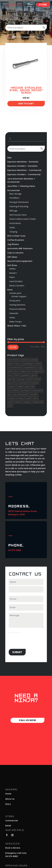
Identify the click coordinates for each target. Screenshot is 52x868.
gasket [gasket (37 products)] (25, 375)
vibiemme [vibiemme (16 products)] (38, 402)
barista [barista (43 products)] (25, 360)
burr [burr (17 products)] (18, 364)
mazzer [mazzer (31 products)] (12, 387)
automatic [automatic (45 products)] (14, 360)
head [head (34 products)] (37, 379)
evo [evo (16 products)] (10, 375)
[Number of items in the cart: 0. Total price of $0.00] (10, 139)
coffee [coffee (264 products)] (37, 364)
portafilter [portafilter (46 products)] (14, 390)
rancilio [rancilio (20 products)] (34, 394)
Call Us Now (27, 720)
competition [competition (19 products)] (29, 367)
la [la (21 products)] (16, 383)
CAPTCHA (14, 632)
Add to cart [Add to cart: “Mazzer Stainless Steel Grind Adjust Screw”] (26, 104)
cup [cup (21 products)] (40, 367)
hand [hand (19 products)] (30, 379)
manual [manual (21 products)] (34, 383)
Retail (8, 826)
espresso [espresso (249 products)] (38, 371)
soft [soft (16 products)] (10, 402)
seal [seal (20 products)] (28, 398)
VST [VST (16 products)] (10, 406)
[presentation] (30, 640)
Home (9, 37)
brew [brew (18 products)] (11, 364)
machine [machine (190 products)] (24, 383)
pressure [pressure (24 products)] (37, 390)
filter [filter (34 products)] (17, 375)
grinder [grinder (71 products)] (12, 379)
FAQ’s (8, 804)
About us (10, 799)
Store (43, 5)
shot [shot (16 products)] (35, 398)
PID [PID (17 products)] (33, 387)
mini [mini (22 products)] (27, 387)
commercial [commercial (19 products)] (14, 367)
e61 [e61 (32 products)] (10, 371)
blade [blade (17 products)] (34, 360)
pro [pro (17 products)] (10, 394)
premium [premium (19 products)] (26, 390)
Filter (13, 347)
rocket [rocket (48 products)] (12, 398)
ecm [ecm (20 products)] (16, 371)
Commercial (12, 821)
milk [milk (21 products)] (20, 387)
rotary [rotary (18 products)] (21, 398)
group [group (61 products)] (21, 379)
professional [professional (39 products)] (21, 394)
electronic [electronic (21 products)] (26, 371)
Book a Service (13, 848)
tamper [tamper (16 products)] (27, 402)
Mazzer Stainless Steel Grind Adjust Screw (26, 90)
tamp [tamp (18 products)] (18, 402)
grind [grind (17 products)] (34, 375)
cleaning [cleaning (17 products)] (27, 364)
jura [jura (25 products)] (10, 383)
